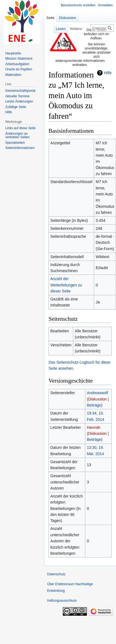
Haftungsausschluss (62, 601)
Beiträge (94, 405)
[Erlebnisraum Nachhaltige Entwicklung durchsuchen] (102, 28)
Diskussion (97, 399)
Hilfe (108, 73)
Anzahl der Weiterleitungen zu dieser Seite (66, 285)
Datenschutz (56, 574)
